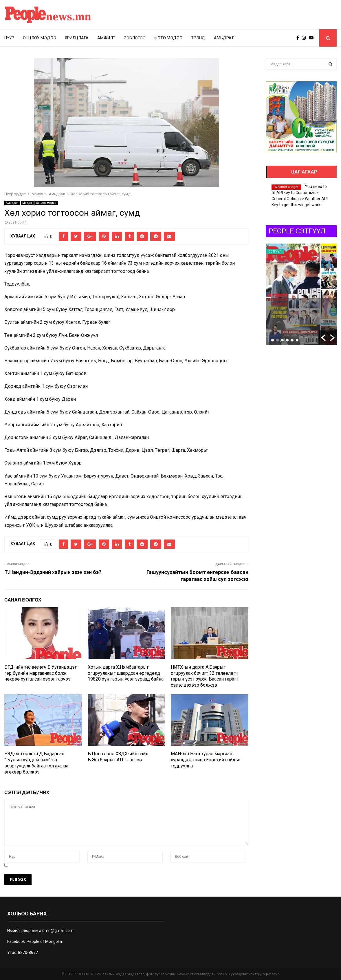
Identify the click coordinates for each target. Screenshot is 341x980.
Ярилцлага (77, 38)
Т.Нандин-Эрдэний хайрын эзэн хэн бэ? (53, 572)
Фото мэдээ (168, 38)
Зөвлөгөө (135, 38)
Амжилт (106, 38)
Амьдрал (224, 38)
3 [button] (282, 340)
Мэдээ (27, 203)
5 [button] (292, 340)
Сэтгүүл (275, 252)
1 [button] (273, 340)
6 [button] (297, 340)
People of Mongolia (44, 941)
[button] (323, 338)
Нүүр (9, 38)
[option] (301, 294)
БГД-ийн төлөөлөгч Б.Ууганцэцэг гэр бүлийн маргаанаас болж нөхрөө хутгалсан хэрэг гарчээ (41, 673)
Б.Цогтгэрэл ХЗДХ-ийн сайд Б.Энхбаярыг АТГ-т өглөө (118, 757)
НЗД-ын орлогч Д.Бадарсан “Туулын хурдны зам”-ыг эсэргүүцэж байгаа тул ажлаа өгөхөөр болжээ (36, 763)
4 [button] (287, 340)
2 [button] (277, 340)
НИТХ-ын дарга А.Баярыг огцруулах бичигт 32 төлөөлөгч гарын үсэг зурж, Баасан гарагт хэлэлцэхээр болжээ (205, 676)
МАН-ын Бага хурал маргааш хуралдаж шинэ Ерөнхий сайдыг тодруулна (206, 760)
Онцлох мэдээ (40, 38)
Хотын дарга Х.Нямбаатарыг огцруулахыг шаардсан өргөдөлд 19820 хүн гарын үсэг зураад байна (126, 673)
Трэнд (198, 38)
